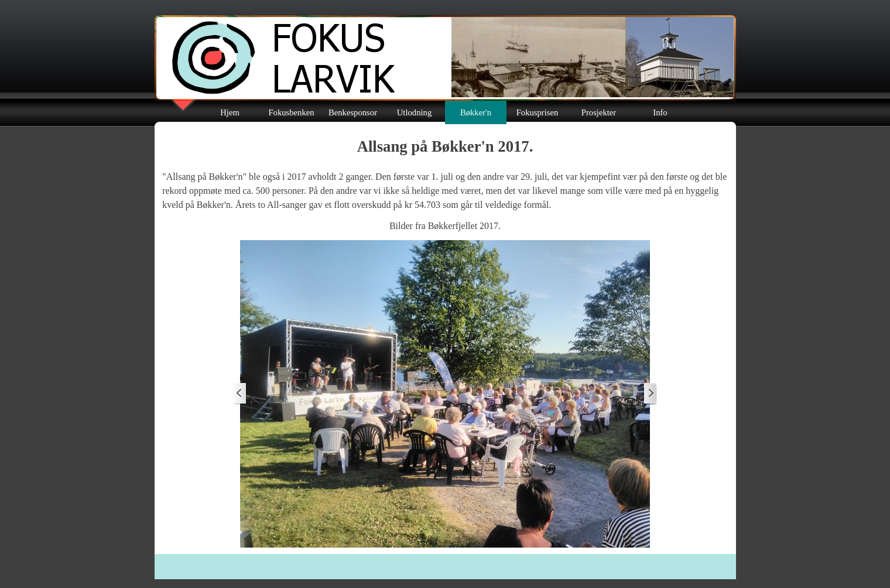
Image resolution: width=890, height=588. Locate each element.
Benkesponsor (353, 112)
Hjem (230, 112)
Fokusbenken (291, 112)
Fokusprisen (538, 112)
